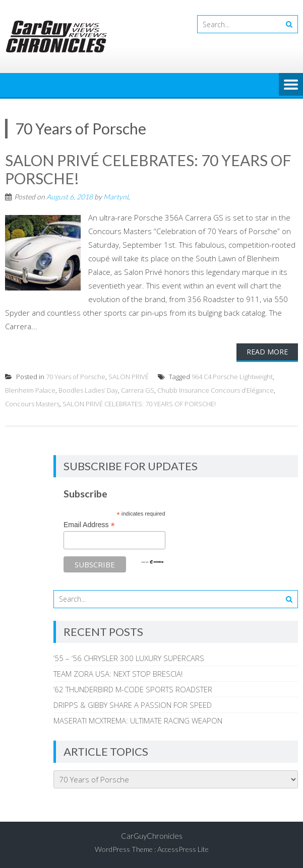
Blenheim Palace (30, 390)
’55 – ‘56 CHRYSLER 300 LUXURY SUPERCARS (129, 658)
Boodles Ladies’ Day (88, 390)
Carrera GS (138, 390)
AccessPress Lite (183, 849)
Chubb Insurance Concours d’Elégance (216, 390)
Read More (267, 352)
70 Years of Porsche (76, 377)
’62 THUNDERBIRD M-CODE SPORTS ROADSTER (133, 689)
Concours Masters (32, 404)
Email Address (89, 525)
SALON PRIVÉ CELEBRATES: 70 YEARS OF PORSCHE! (139, 404)
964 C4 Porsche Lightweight (232, 377)
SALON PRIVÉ (129, 377)
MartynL (117, 197)
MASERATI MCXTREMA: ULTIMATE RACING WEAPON (138, 720)
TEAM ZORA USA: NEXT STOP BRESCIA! (118, 674)
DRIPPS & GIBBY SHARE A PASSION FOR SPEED (133, 705)
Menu (291, 85)
